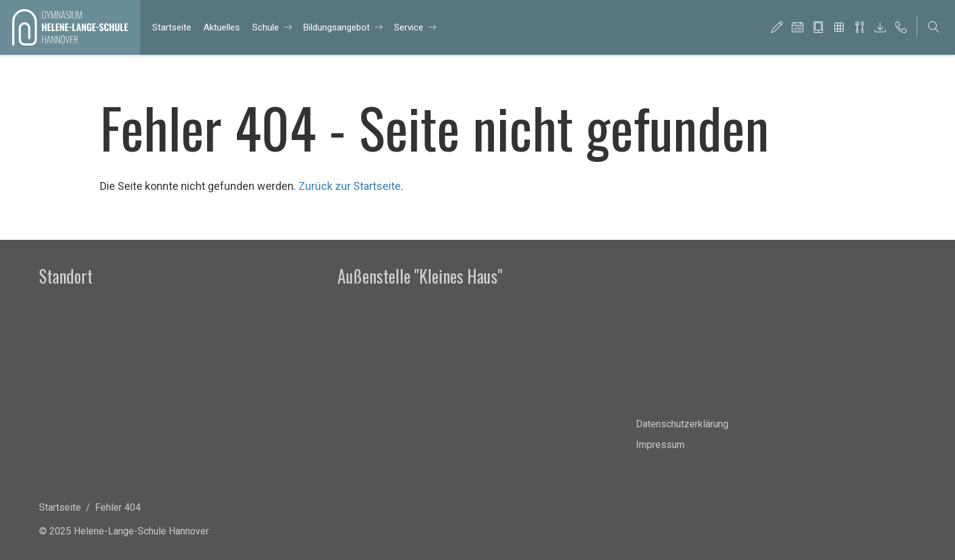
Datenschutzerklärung (682, 424)
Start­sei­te (172, 27)
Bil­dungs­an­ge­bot (337, 27)
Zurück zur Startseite (350, 186)
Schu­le (266, 27)
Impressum (660, 445)
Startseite (60, 507)
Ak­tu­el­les (222, 27)
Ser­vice (409, 27)
